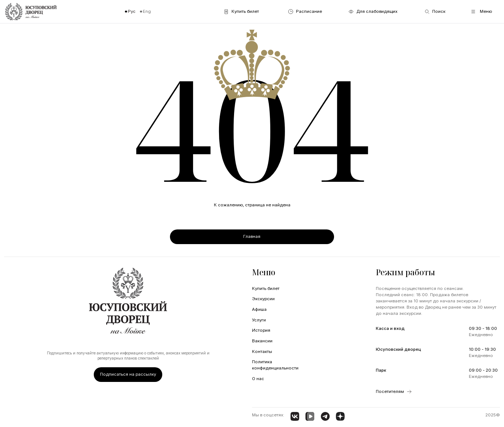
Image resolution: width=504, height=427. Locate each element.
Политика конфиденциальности (275, 365)
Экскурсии (263, 299)
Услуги (259, 320)
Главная (252, 236)
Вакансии (262, 341)
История (261, 330)
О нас (258, 379)
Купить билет (266, 288)
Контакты (262, 351)
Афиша (259, 309)
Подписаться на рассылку (128, 374)
